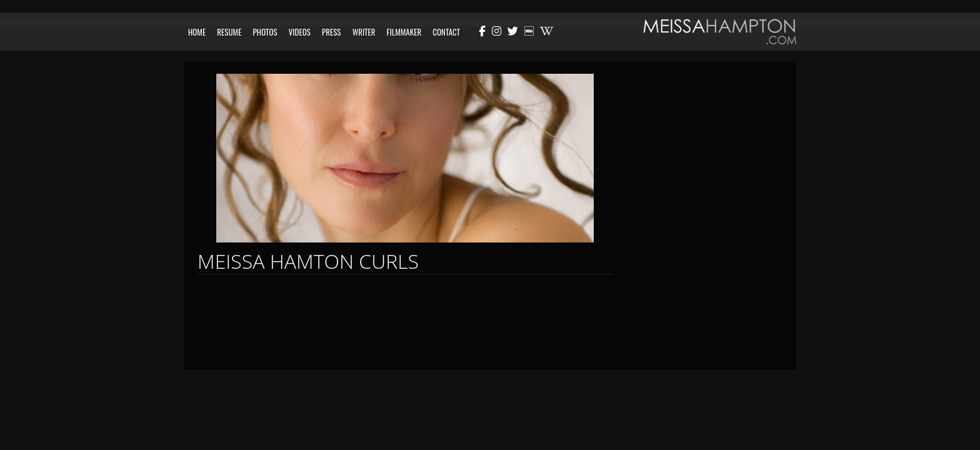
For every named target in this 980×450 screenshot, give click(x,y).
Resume (229, 32)
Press (332, 32)
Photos (265, 32)
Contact (446, 32)
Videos (300, 32)
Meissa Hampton (720, 32)
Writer (364, 32)
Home (197, 32)
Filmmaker (404, 32)
